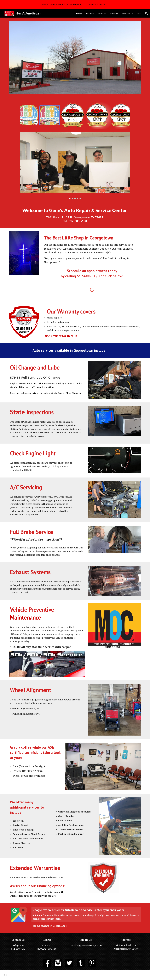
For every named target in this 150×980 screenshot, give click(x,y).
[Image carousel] (75, 166)
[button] (146, 13)
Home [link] (79, 13)
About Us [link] (102, 13)
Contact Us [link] (128, 13)
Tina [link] (139, 13)
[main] (75, 215)
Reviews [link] (114, 13)
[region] (75, 5)
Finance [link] (90, 13)
